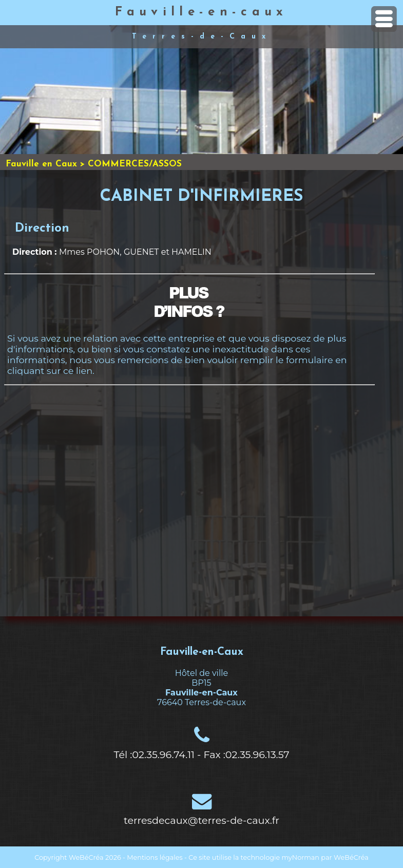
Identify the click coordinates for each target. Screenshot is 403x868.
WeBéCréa (86, 857)
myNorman (301, 857)
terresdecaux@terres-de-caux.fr (201, 820)
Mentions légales (155, 857)
